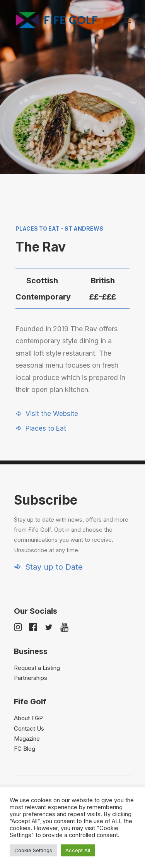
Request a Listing (37, 668)
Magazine (27, 739)
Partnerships (31, 678)
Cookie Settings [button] (33, 850)
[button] (127, 20)
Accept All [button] (78, 850)
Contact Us (29, 728)
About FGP (28, 718)
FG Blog (25, 749)
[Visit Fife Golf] (57, 20)
